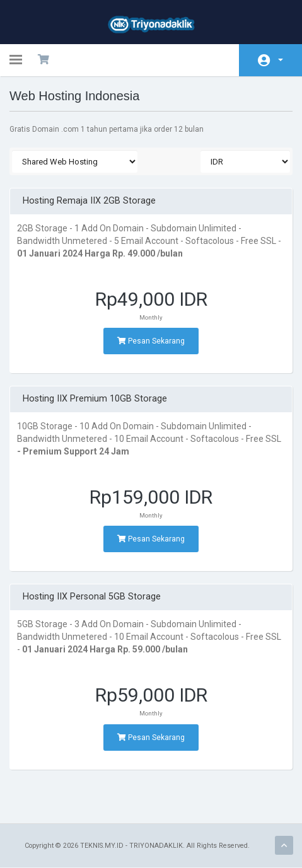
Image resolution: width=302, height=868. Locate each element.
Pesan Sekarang (151, 341)
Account (281, 60)
